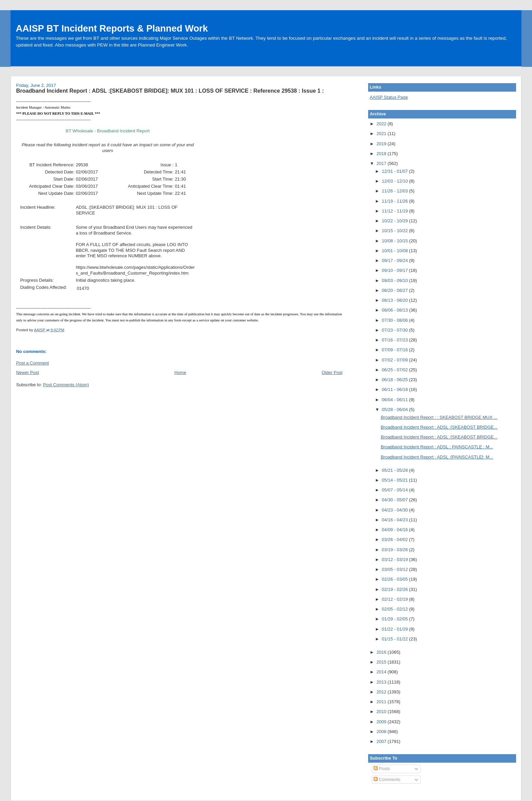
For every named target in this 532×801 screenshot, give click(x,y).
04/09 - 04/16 (395, 530)
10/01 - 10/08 (395, 251)
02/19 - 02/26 (395, 589)
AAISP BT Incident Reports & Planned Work (112, 28)
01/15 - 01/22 (395, 639)
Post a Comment (32, 363)
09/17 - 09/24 (395, 260)
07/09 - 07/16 (395, 350)
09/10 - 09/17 (395, 270)
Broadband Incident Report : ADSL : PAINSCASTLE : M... (437, 447)
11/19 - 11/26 (395, 201)
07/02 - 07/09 (395, 360)
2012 (382, 692)
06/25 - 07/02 (395, 370)
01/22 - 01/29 (395, 629)
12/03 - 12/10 (395, 181)
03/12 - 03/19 (395, 560)
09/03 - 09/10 (395, 281)
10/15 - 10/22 (395, 231)
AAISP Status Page (389, 97)
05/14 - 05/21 (395, 480)
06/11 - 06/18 (395, 389)
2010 (382, 712)
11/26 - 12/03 (395, 191)
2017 (382, 163)
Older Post (332, 372)
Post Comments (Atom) (66, 385)
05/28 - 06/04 (395, 409)
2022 (382, 124)
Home (180, 372)
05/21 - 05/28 (395, 470)
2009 (382, 722)
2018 (382, 154)
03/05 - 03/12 (395, 569)
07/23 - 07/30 (395, 330)
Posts (382, 769)
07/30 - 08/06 (395, 320)
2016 (382, 652)
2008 (382, 732)
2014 (382, 672)
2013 (382, 682)
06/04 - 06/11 (395, 400)
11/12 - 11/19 (395, 211)
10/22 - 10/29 (395, 221)
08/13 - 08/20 (395, 300)
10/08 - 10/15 (395, 241)
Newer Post (27, 372)
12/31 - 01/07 (395, 171)
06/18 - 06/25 (395, 380)
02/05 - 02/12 (395, 609)
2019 (382, 144)
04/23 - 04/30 (395, 510)
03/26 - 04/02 (395, 539)
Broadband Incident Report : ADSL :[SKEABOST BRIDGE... (439, 427)
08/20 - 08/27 (395, 290)
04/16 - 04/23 (395, 520)
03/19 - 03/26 (395, 550)
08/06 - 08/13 (395, 310)
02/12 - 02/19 (395, 599)
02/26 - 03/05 (395, 579)
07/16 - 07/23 (395, 340)
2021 (382, 134)
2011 (382, 702)
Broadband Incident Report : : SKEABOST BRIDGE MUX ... (439, 417)
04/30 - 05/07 (395, 500)
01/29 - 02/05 (395, 619)
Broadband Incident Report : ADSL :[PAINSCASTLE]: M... (437, 457)
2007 (382, 741)
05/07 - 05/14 (395, 490)
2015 (382, 662)
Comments (387, 779)
